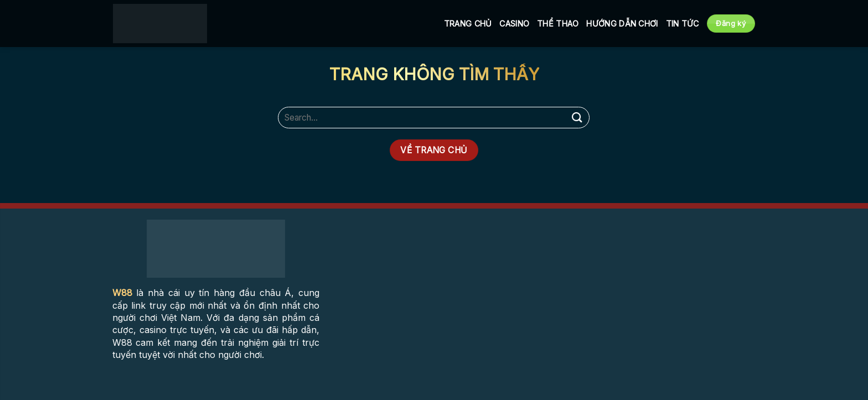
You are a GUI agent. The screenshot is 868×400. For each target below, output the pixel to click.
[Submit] (577, 118)
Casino (514, 24)
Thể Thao (558, 24)
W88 (122, 293)
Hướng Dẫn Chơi (622, 24)
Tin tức (683, 24)
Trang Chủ (468, 24)
